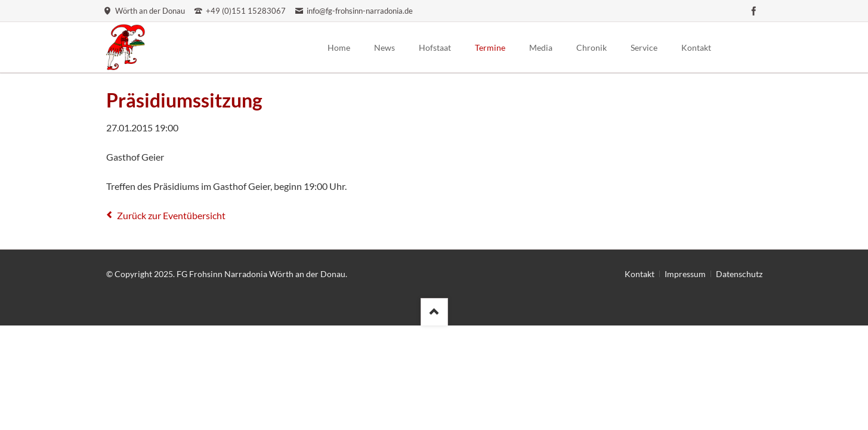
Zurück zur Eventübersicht (171, 215)
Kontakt (640, 274)
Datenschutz (739, 274)
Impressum (685, 274)
